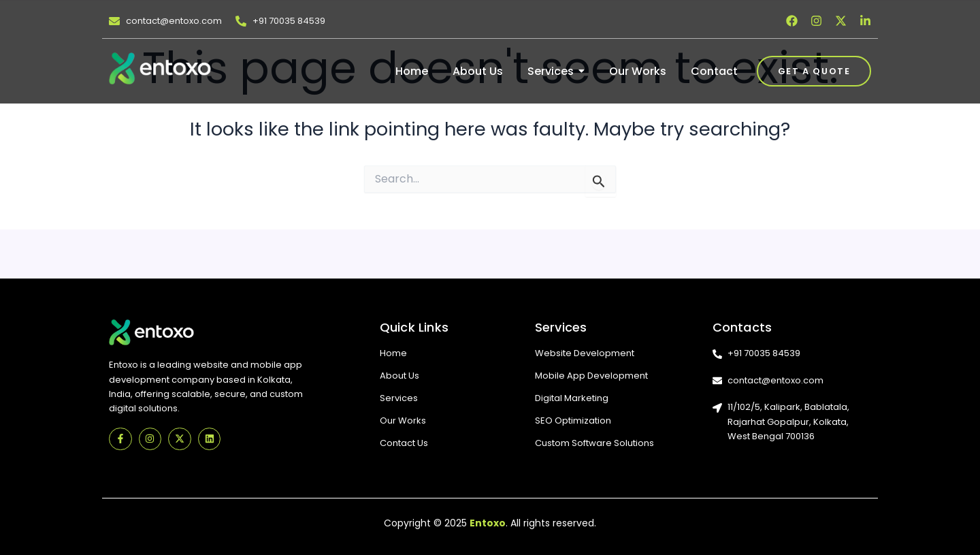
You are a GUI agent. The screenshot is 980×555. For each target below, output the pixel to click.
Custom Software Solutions (594, 443)
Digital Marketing (572, 398)
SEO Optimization (573, 421)
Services (399, 398)
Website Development (585, 353)
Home (393, 353)
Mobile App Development (591, 376)
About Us (399, 376)
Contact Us (404, 443)
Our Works (403, 421)
